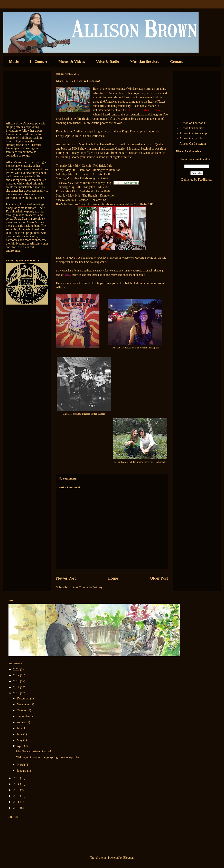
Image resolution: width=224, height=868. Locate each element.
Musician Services (145, 61)
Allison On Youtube (192, 128)
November (24, 704)
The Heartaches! (95, 136)
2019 (17, 675)
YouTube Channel (143, 271)
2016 (17, 693)
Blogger (128, 858)
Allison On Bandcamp (193, 133)
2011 (17, 802)
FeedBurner (205, 180)
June (20, 734)
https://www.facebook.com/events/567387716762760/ (120, 204)
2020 (17, 669)
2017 (17, 687)
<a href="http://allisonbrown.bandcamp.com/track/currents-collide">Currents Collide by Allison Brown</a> (27, 95)
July (20, 728)
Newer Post (66, 578)
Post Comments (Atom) (87, 587)
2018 (17, 681)
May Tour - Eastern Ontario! (34, 751)
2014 (17, 784)
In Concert (39, 61)
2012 (17, 796)
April (20, 746)
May (20, 740)
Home (113, 578)
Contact (177, 61)
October (22, 710)
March (21, 765)
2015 (17, 778)
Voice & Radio (108, 61)
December (23, 698)
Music (14, 61)
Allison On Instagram (193, 144)
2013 (17, 790)
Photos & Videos (72, 61)
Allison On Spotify (191, 138)
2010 (17, 808)
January (22, 771)
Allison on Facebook (192, 123)
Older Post (159, 578)
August (22, 722)
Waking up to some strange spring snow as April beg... (49, 757)
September (24, 716)
